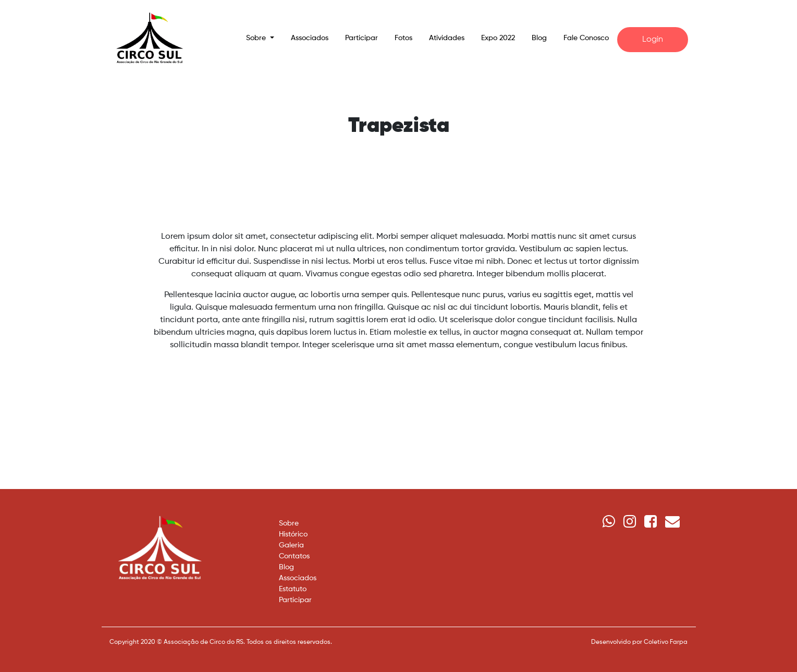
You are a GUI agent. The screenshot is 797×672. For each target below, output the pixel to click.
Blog (539, 38)
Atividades (447, 38)
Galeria (291, 545)
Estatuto (293, 589)
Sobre (289, 523)
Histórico (293, 534)
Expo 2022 (498, 38)
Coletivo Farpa (666, 642)
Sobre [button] (257, 38)
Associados (310, 38)
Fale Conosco (586, 38)
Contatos (294, 556)
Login (653, 40)
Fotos (403, 38)
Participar (361, 38)
